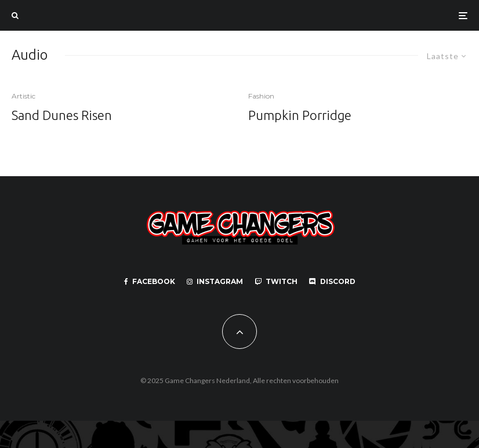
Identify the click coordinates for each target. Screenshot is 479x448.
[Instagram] (215, 282)
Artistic (23, 96)
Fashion (261, 96)
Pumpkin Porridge (300, 115)
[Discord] (332, 282)
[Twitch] (276, 282)
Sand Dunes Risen (62, 115)
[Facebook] (150, 282)
